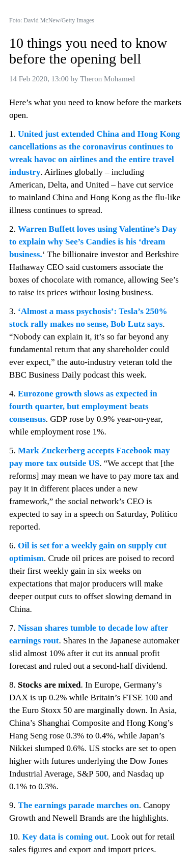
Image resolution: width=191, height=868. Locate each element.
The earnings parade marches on (78, 805)
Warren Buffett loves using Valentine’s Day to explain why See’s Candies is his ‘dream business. (94, 242)
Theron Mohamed (107, 79)
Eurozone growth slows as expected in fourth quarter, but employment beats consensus (84, 406)
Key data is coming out (65, 837)
